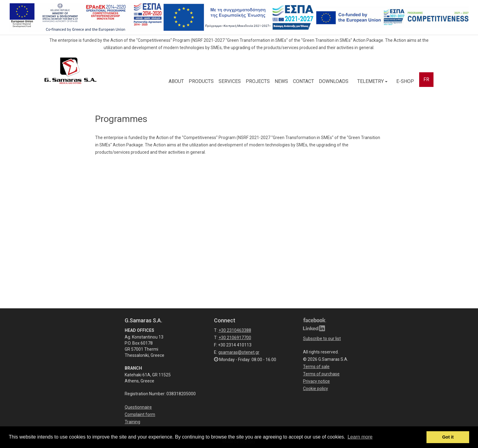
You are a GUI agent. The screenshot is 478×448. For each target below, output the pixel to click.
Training (132, 422)
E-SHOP (405, 81)
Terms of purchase (321, 374)
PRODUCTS (201, 81)
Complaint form (140, 414)
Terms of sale (316, 367)
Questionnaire (138, 407)
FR (426, 79)
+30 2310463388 (235, 330)
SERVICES (230, 81)
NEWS (281, 81)
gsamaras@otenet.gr (239, 352)
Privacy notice (316, 381)
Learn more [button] (360, 437)
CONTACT (303, 81)
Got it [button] (448, 437)
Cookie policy (316, 389)
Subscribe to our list (322, 339)
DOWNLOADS (334, 81)
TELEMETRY (372, 81)
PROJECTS (258, 81)
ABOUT (176, 81)
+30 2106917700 (235, 338)
